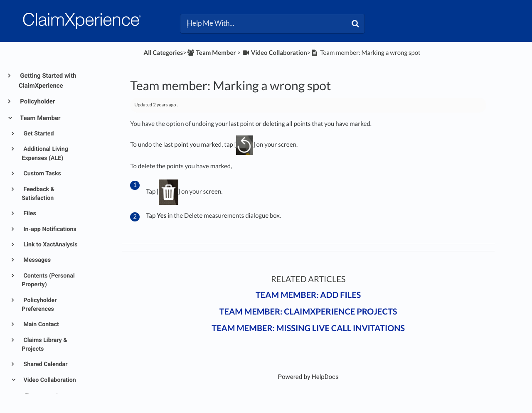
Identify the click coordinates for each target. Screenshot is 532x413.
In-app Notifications (49, 229)
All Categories (163, 53)
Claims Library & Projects (44, 345)
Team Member (40, 118)
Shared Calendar (45, 364)
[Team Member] (211, 53)
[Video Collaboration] (275, 53)
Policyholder (37, 101)
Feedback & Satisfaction (38, 194)
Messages (36, 260)
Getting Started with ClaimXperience (47, 81)
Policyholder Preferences (39, 305)
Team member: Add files (308, 295)
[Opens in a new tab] (308, 377)
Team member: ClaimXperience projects (308, 312)
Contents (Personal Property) (48, 280)
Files (29, 214)
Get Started (38, 134)
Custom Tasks (42, 174)
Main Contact (41, 324)
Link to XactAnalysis (50, 245)
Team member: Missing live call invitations (308, 328)
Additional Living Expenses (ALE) (45, 154)
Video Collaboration (49, 380)
